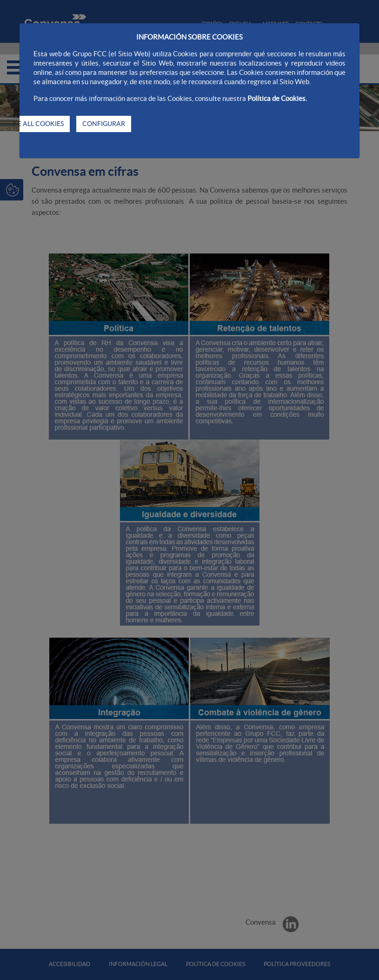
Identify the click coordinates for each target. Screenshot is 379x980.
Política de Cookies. (277, 98)
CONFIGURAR (104, 124)
